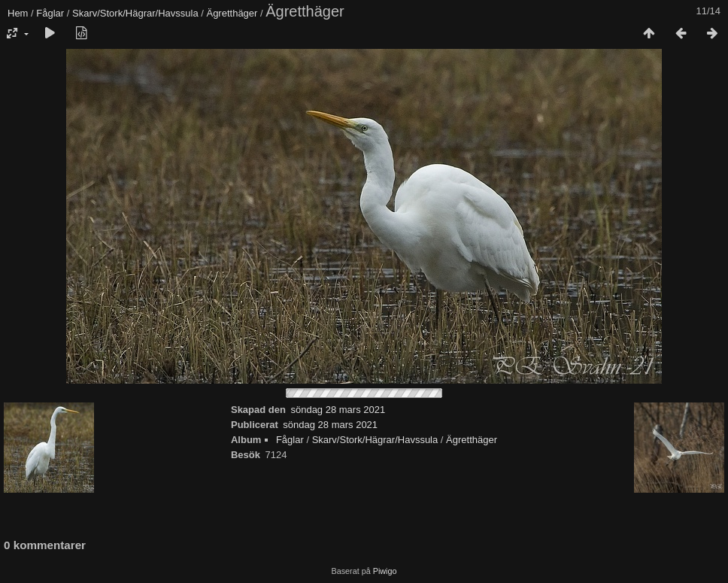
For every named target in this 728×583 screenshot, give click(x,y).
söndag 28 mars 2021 (338, 410)
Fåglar (50, 13)
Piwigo (385, 571)
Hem (18, 13)
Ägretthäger (232, 13)
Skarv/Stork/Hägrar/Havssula (135, 13)
